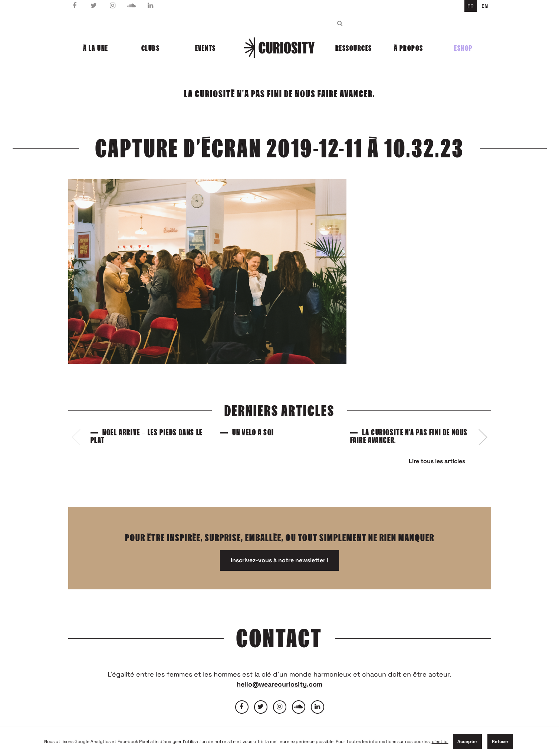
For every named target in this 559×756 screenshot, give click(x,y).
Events (205, 48)
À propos (409, 48)
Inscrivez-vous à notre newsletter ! (280, 560)
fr (471, 6)
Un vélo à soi (253, 433)
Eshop (463, 48)
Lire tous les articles (437, 461)
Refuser (500, 742)
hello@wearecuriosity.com (279, 684)
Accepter (467, 742)
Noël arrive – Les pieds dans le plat (147, 436)
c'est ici (440, 742)
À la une (96, 48)
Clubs (151, 48)
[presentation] (76, 437)
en (485, 6)
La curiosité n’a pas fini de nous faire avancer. (409, 436)
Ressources (354, 48)
